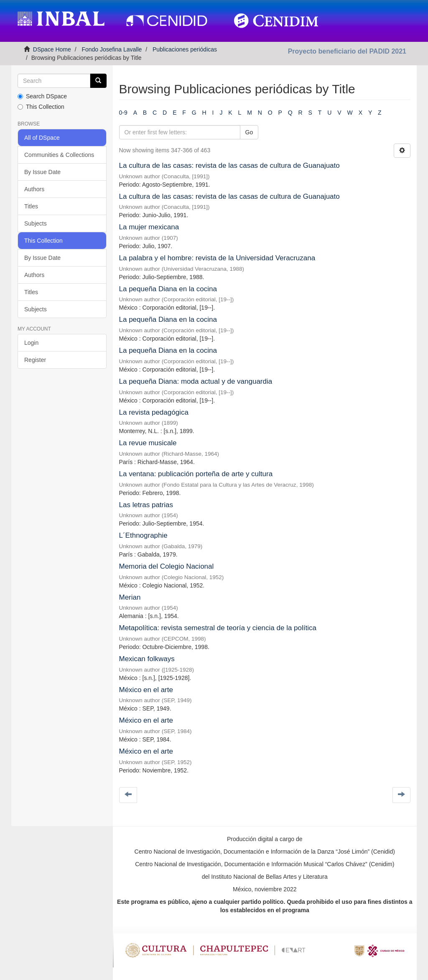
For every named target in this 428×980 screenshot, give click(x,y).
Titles (31, 206)
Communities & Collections (59, 155)
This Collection (41, 107)
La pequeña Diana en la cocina (168, 289)
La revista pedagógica (154, 412)
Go (249, 132)
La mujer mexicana (149, 227)
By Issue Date (42, 172)
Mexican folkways (147, 659)
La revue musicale (148, 443)
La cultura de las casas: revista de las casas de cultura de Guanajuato (229, 165)
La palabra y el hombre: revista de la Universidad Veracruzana (217, 258)
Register (35, 360)
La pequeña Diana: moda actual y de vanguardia (196, 381)
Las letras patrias (146, 505)
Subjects (36, 223)
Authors (34, 189)
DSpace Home (52, 49)
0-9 (123, 113)
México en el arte (146, 690)
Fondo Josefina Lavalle (112, 49)
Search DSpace (42, 96)
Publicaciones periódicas (185, 49)
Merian (130, 597)
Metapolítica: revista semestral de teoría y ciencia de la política (218, 628)
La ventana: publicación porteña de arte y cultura (196, 474)
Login (31, 343)
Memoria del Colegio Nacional (167, 566)
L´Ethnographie (143, 535)
